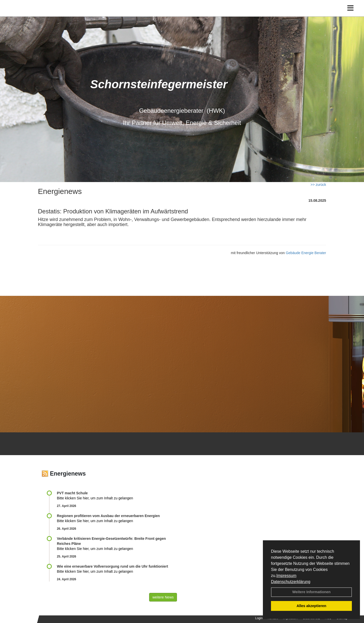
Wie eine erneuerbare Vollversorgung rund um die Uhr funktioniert (112, 566)
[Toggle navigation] (350, 15)
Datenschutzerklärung (291, 582)
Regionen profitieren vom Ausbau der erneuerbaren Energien (108, 516)
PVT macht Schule (72, 493)
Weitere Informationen (311, 592)
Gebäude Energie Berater (306, 253)
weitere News (163, 597)
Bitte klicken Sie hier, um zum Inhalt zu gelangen (95, 498)
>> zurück (318, 185)
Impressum (286, 576)
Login (259, 618)
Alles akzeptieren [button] (311, 606)
